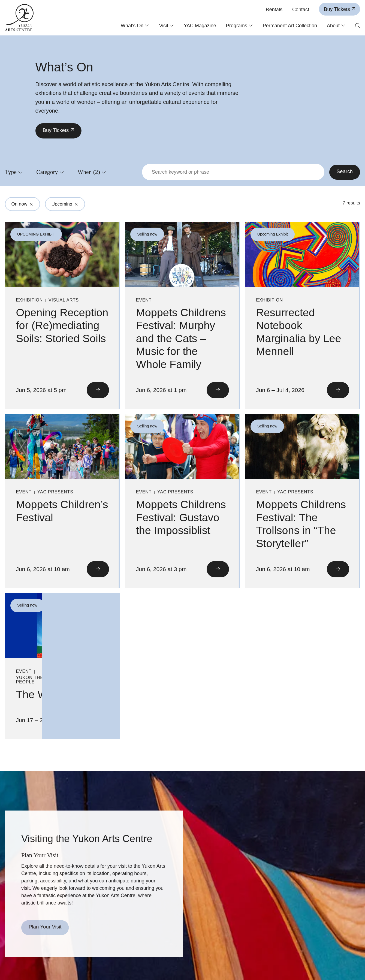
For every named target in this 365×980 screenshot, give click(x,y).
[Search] (345, 172)
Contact (301, 10)
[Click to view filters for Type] (14, 172)
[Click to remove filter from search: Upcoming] (76, 204)
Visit (166, 26)
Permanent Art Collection (290, 26)
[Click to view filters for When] (92, 172)
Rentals (274, 10)
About (336, 26)
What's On (135, 26)
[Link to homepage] (19, 18)
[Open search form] (358, 26)
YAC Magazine (200, 26)
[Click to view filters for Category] (50, 172)
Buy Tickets (340, 9)
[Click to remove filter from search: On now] (31, 204)
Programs (239, 26)
